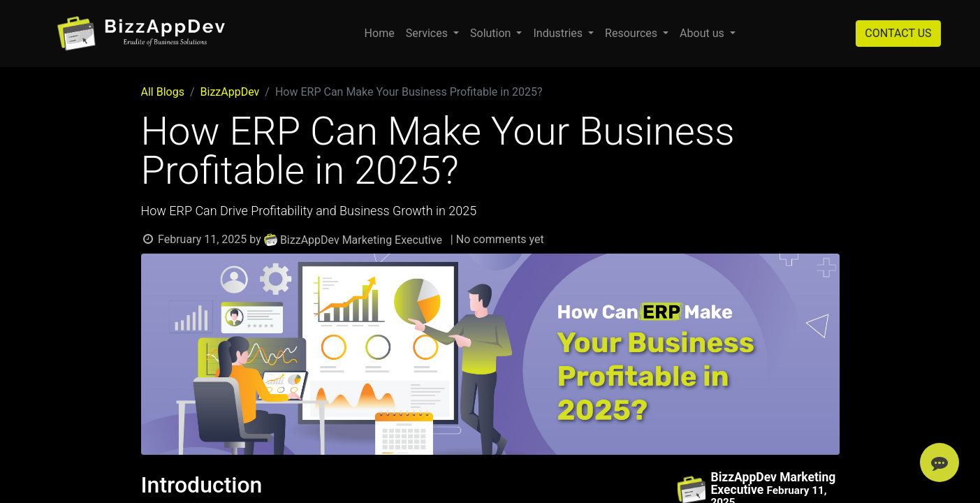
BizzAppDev (230, 92)
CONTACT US (898, 33)
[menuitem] (380, 34)
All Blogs (163, 92)
